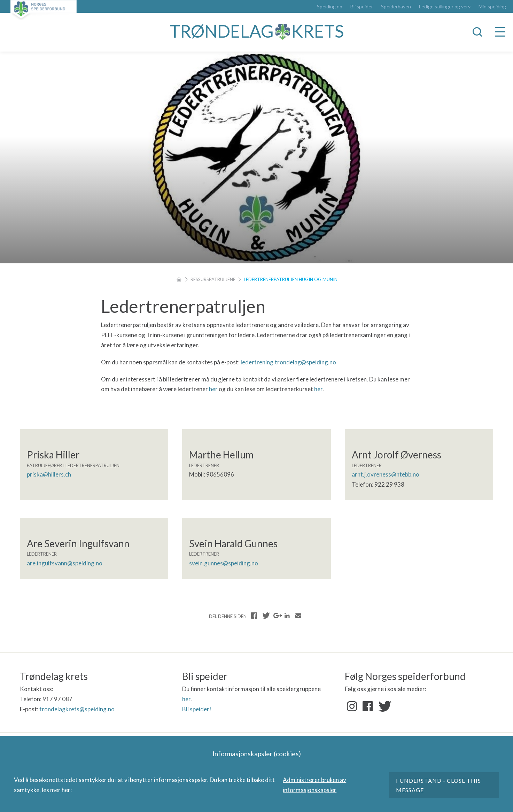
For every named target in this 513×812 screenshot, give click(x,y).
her (213, 389)
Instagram (352, 706)
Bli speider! (197, 709)
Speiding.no (330, 7)
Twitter (383, 706)
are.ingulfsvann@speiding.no (65, 563)
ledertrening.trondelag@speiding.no (288, 362)
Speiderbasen (396, 7)
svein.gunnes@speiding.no (224, 563)
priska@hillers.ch (49, 474)
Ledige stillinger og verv (445, 7)
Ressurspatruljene (213, 279)
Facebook (368, 706)
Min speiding (492, 7)
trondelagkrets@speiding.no (77, 709)
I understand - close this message (438, 785)
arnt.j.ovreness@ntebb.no (386, 474)
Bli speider (362, 7)
